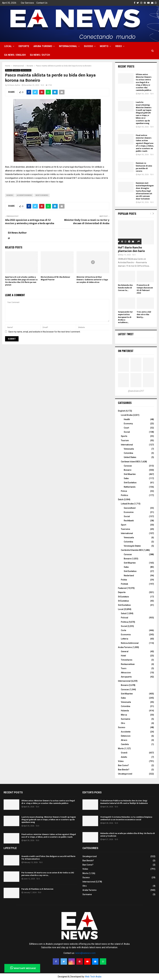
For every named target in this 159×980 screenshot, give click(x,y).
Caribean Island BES (130, 462)
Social (127, 432)
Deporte (24, 46)
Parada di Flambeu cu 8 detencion (37, 889)
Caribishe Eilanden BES (132, 550)
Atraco (124, 740)
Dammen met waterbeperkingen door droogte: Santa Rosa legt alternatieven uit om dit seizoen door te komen (145, 191)
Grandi (124, 753)
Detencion (126, 736)
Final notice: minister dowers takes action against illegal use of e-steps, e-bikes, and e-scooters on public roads (145, 143)
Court (126, 428)
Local (8, 46)
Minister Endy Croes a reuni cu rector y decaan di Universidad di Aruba (87, 222)
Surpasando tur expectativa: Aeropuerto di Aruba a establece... (125, 317)
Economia (126, 635)
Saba (126, 478)
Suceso (88, 46)
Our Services (27, 3)
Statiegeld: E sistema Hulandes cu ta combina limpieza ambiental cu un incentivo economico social (126, 818)
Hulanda (125, 711)
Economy (128, 424)
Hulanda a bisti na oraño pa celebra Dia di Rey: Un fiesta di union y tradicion (128, 835)
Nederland (129, 576)
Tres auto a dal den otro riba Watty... (144, 314)
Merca (124, 715)
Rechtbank (129, 521)
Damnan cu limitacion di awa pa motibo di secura (144, 167)
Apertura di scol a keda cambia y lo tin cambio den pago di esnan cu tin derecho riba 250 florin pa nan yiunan (21, 281)
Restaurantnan (128, 664)
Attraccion (126, 673)
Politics (125, 495)
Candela (125, 744)
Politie (124, 580)
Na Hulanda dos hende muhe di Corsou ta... (125, 288)
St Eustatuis (123, 597)
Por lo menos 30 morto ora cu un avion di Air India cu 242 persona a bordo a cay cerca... (48, 874)
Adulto (124, 757)
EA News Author (14, 85)
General (125, 651)
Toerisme (125, 529)
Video (119, 46)
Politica (125, 622)
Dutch (121, 499)
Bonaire (9, 70)
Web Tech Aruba (93, 977)
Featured (16, 70)
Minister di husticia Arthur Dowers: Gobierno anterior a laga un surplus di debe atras (92, 280)
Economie (129, 512)
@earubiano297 (136, 391)
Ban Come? (123, 765)
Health (127, 419)
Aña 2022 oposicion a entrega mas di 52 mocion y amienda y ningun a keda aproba (30, 222)
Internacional (68, 46)
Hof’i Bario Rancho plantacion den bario (131, 249)
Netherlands (130, 487)
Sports (124, 436)
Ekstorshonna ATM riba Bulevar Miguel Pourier (55, 278)
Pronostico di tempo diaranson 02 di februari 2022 (145, 289)
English (122, 411)
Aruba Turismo (43, 46)
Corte (123, 630)
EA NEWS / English (15, 55)
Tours (124, 668)
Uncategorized (125, 774)
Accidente (126, 732)
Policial (125, 618)
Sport (123, 525)
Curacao (128, 466)
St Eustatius (123, 601)
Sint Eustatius (130, 483)
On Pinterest (126, 351)
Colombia (128, 453)
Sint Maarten (130, 474)
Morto (104, 46)
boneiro (10, 195)
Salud (124, 613)
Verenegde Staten (132, 546)
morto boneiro (42, 195)
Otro (123, 723)
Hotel (123, 656)
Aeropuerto (126, 677)
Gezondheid (130, 508)
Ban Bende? (124, 770)
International (127, 445)
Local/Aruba (127, 415)
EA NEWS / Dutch (40, 55)
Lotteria (125, 639)
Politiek (124, 584)
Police (124, 491)
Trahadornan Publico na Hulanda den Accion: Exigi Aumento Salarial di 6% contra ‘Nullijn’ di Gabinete (124, 802)
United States (130, 457)
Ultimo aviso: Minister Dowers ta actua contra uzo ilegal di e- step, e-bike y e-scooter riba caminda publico (144, 82)
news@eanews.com (85, 953)
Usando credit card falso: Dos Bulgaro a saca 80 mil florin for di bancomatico (48, 858)
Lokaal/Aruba (127, 504)
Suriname (126, 719)
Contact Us (42, 3)
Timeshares (127, 660)
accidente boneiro (24, 195)
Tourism (125, 440)
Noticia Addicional (130, 643)
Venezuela (129, 449)
